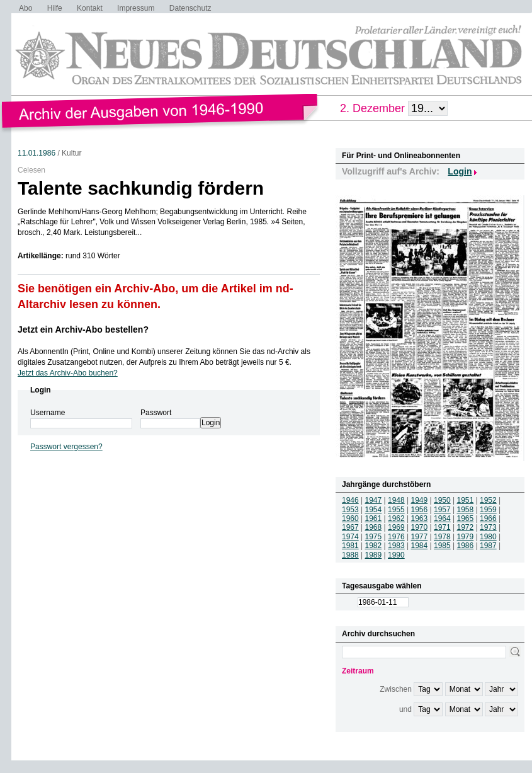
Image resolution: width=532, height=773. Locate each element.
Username (48, 413)
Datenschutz (190, 8)
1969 (396, 527)
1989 (374, 555)
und (405, 709)
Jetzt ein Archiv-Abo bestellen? (83, 329)
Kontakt (90, 8)
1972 (466, 527)
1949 (420, 500)
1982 (374, 546)
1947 (374, 500)
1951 (466, 500)
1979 (466, 537)
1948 (396, 500)
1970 (420, 527)
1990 (396, 555)
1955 (396, 510)
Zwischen (396, 689)
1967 (350, 527)
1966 (488, 518)
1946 (350, 500)
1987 (488, 546)
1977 (420, 537)
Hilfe (55, 8)
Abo (25, 8)
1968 (374, 527)
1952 (488, 500)
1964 (442, 518)
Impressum (136, 8)
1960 (350, 518)
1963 (420, 518)
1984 (420, 546)
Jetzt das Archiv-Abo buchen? (68, 373)
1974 (350, 537)
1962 (396, 518)
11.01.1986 (37, 153)
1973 (488, 527)
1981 (350, 546)
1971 (442, 527)
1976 (396, 537)
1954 (374, 510)
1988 (350, 555)
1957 (442, 510)
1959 (488, 510)
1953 (350, 510)
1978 (442, 537)
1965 (466, 518)
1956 (420, 510)
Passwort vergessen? (66, 447)
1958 (466, 510)
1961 (374, 518)
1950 (442, 500)
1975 (374, 537)
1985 (442, 546)
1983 (396, 546)
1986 (466, 546)
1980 (488, 537)
